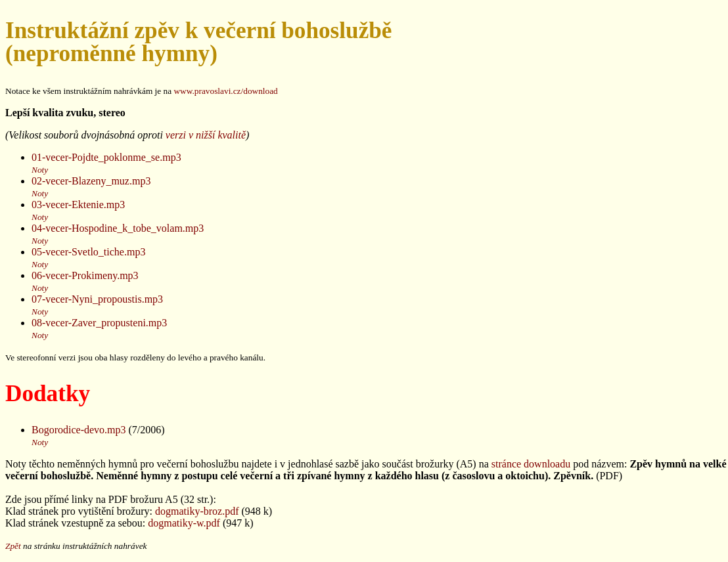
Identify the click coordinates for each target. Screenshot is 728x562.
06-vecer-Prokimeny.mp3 (85, 275)
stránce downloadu (531, 464)
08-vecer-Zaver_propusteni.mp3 (99, 323)
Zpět (13, 546)
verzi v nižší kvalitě (206, 135)
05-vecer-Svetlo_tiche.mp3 (88, 252)
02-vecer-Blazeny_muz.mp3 (91, 181)
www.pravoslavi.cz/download (225, 91)
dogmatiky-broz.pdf (197, 511)
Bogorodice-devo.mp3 (79, 430)
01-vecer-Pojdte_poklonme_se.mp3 (106, 157)
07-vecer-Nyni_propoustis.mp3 (97, 299)
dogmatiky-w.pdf (184, 523)
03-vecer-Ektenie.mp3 (78, 205)
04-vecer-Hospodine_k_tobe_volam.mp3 (118, 228)
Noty (40, 170)
